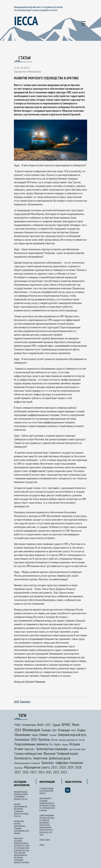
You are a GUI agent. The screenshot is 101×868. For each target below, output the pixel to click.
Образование (22, 735)
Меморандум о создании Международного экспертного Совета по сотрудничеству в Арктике (47, 805)
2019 (70, 767)
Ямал (76, 724)
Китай (82, 740)
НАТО (73, 730)
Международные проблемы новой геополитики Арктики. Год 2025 (21, 796)
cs (68, 790)
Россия (54, 740)
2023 (56, 772)
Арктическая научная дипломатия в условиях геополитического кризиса (21, 827)
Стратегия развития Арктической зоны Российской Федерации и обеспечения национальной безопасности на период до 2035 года (47, 825)
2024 (18, 730)
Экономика (22, 739)
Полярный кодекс (68, 753)
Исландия (64, 730)
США (54, 730)
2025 (48, 725)
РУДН (17, 725)
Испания (75, 744)
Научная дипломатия (68, 740)
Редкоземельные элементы (31, 744)
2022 (64, 772)
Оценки (53, 735)
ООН (34, 739)
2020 (63, 767)
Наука (35, 735)
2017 (18, 772)
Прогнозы (44, 739)
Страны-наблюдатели (28, 753)
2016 (26, 772)
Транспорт (25, 701)
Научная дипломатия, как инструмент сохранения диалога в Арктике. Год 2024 (21, 810)
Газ (51, 744)
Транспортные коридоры (52, 749)
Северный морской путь (72, 735)
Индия (65, 744)
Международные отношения (27, 763)
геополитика (29, 725)
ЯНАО (40, 725)
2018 (16, 701)
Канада (46, 730)
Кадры (81, 730)
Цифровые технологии (69, 763)
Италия (19, 749)
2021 (54, 767)
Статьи (42, 845)
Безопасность (23, 758)
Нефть (58, 744)
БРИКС (66, 724)
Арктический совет (77, 749)
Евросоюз (30, 749)
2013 (33, 772)
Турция (56, 725)
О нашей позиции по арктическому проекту (46, 791)
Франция (49, 753)
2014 (41, 772)
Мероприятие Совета (37, 767)
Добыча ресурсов (60, 758)
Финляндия (31, 730)
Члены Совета (45, 840)
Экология (19, 768)
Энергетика (40, 758)
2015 (49, 772)
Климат (44, 735)
